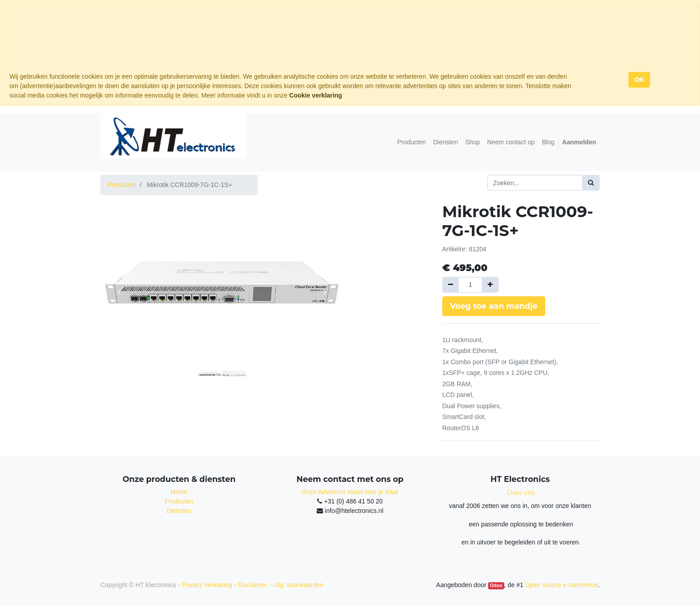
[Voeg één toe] (490, 285)
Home (179, 492)
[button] (119, 292)
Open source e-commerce (561, 585)
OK (639, 80)
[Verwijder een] (451, 285)
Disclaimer (254, 585)
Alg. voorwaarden (299, 585)
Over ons (521, 493)
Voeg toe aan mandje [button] (494, 306)
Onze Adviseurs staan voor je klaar (350, 492)
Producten (122, 185)
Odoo (496, 585)
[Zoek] (591, 183)
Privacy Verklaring (207, 585)
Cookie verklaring (316, 95)
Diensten (179, 511)
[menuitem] (412, 142)
